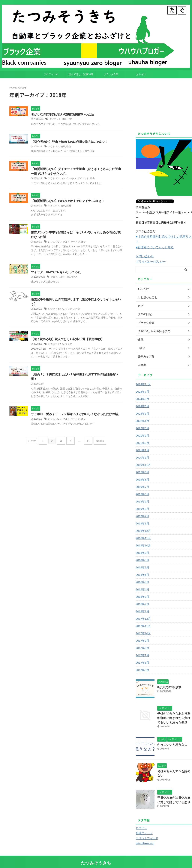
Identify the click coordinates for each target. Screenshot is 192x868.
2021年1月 (142, 444)
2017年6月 (142, 656)
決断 (69, 207)
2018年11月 (143, 532)
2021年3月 (142, 437)
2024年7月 (142, 385)
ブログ (54, 278)
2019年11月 (143, 459)
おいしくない (55, 243)
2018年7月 (142, 561)
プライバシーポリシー (150, 255)
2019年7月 (142, 480)
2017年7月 (142, 649)
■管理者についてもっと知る (153, 241)
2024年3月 (142, 400)
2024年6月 (142, 393)
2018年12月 (143, 524)
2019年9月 (142, 466)
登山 (69, 147)
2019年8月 (142, 473)
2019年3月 (142, 502)
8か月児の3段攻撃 (168, 681)
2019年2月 (142, 510)
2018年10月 (143, 539)
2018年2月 (142, 598)
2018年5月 (142, 576)
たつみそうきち (56, 310)
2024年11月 (143, 378)
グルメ (66, 243)
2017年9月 (142, 634)
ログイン (141, 821)
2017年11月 (143, 620)
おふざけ (141, 74)
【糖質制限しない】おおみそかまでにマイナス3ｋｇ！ (68, 202)
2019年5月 (142, 495)
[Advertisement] (164, 104)
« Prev (34, 442)
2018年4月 (142, 583)
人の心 (62, 278)
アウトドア (54, 147)
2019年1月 (142, 517)
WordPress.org (144, 836)
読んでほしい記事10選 (81, 74)
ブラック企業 (111, 74)
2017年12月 (143, 612)
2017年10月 (143, 627)
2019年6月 (142, 488)
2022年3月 (142, 422)
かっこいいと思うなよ (170, 738)
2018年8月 (142, 554)
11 (87, 442)
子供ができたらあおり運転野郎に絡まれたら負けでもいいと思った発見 (174, 711)
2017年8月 (142, 642)
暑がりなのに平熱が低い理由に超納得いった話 (62, 114)
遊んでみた (72, 278)
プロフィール (51, 74)
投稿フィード (144, 826)
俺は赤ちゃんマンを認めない (174, 764)
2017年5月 (142, 664)
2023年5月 (142, 407)
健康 (64, 119)
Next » (98, 442)
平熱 (70, 119)
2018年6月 (142, 568)
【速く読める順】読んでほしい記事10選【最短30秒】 (67, 341)
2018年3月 (142, 590)
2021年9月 (142, 429)
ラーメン (75, 243)
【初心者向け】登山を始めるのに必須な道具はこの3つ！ (69, 142)
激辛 (83, 243)
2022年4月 (142, 415)
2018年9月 (142, 546)
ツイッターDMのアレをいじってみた (56, 273)
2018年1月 (142, 605)
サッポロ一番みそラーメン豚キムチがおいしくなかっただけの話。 (76, 416)
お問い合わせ (144, 250)
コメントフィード (146, 831)
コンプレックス (69, 179)
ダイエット (55, 119)
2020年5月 (142, 451)
